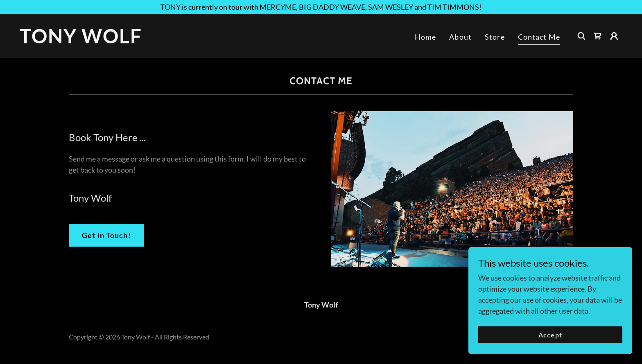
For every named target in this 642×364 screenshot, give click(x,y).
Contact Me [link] (539, 37)
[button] (614, 36)
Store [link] (495, 37)
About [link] (460, 37)
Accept (550, 335)
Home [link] (426, 37)
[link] (104, 40)
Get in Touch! (106, 235)
